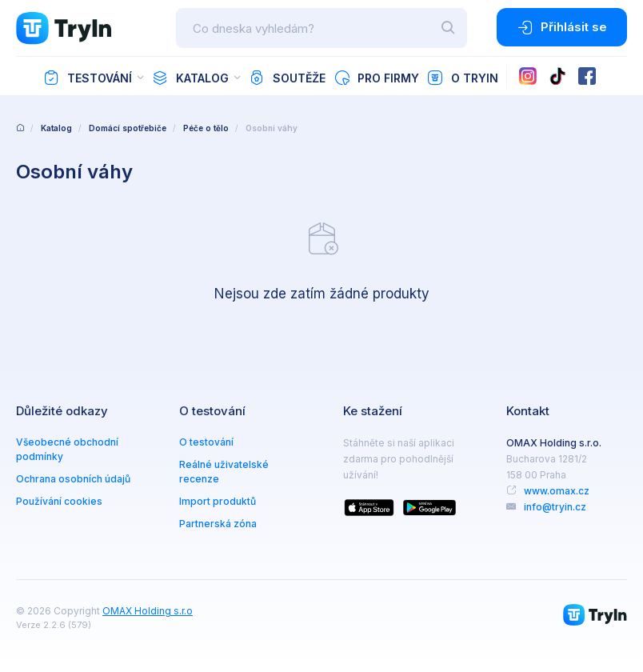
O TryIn (463, 78)
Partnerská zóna (218, 524)
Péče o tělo (206, 128)
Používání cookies (59, 501)
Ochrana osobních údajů (73, 479)
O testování (206, 442)
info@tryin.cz (555, 507)
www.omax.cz (557, 491)
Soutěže (287, 78)
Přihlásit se (562, 27)
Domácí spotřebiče (128, 128)
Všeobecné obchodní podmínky (67, 449)
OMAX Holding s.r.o (148, 611)
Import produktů (218, 501)
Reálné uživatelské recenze (224, 472)
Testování (88, 78)
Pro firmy (376, 78)
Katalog (190, 78)
